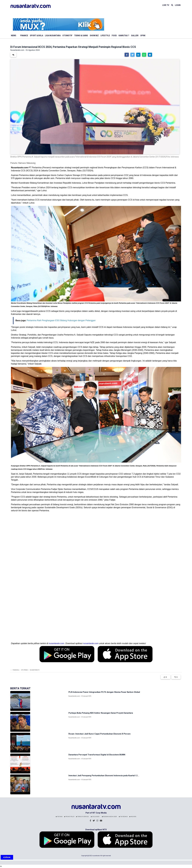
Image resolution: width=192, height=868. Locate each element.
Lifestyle (105, 36)
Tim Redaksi (123, 817)
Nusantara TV (35, 670)
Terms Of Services (82, 817)
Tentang (59, 817)
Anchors (133, 817)
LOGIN (178, 5)
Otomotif (67, 36)
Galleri (135, 36)
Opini (143, 36)
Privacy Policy (69, 817)
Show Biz (94, 36)
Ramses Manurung (27, 163)
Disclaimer (95, 817)
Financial (16, 670)
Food (114, 36)
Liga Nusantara (53, 36)
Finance (24, 36)
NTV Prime (24, 670)
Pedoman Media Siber (109, 817)
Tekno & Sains (81, 36)
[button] (127, 55)
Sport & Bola (36, 36)
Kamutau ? (124, 36)
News (14, 36)
